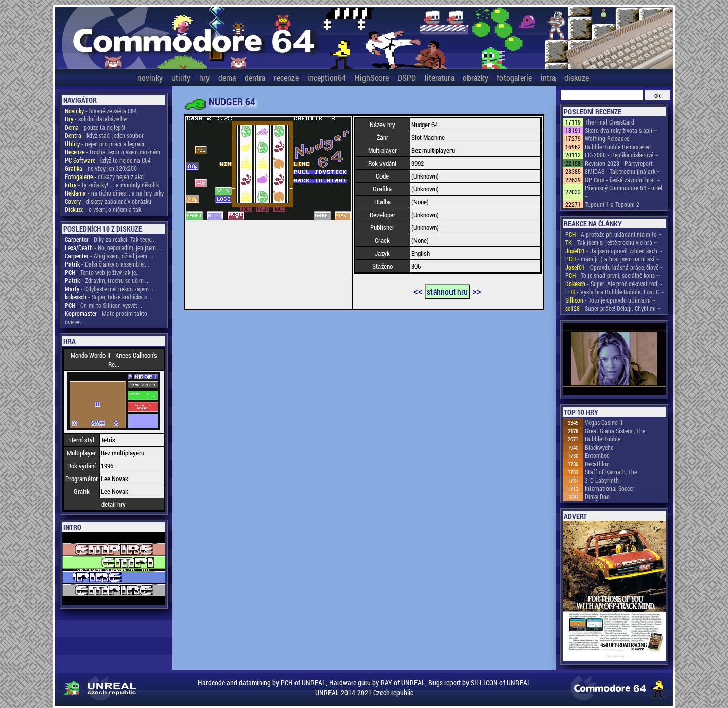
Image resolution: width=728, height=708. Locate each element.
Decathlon (597, 464)
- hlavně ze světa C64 (101, 111)
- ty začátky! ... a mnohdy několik (112, 185)
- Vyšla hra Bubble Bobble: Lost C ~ (615, 292)
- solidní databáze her (97, 119)
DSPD (407, 77)
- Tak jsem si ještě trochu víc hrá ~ (611, 242)
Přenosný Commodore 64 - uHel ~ (623, 192)
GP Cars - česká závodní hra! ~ (622, 180)
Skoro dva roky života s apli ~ (621, 130)
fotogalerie (514, 77)
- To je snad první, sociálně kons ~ (613, 275)
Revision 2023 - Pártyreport (619, 163)
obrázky (475, 77)
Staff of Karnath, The (611, 472)
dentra (255, 77)
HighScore (372, 77)
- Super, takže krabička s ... (109, 297)
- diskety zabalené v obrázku (108, 201)
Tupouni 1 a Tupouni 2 (612, 204)
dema (227, 77)
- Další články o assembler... (107, 264)
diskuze (577, 77)
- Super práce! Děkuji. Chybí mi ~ (613, 308)
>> (477, 291)
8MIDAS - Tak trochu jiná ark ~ (623, 171)
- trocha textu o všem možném (112, 152)
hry (204, 77)
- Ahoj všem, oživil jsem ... (109, 256)
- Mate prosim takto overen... (106, 317)
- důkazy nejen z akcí (105, 176)
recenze (286, 77)
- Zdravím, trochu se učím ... (107, 280)
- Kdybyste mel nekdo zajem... (109, 289)
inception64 (327, 77)
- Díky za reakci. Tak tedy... (110, 239)
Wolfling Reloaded (607, 138)
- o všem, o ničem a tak (103, 209)
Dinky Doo (597, 497)
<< (418, 291)
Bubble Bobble (603, 439)
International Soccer (610, 488)
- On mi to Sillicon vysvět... (103, 305)
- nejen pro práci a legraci (105, 144)
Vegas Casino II (604, 422)
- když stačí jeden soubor (104, 135)
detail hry (114, 504)
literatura (439, 77)
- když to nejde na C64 (108, 160)
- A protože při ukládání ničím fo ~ (614, 234)
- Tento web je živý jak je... (103, 272)
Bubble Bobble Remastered (618, 147)
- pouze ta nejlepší (95, 127)
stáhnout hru (447, 291)
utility (181, 77)
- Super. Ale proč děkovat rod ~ (614, 284)
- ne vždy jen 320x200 (101, 168)
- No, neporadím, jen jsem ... (114, 247)
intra (548, 77)
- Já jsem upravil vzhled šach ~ (614, 251)
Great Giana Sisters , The (615, 431)
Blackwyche (599, 447)
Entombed (597, 455)
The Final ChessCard (610, 122)
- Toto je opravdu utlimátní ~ (611, 300)
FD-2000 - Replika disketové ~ (622, 155)
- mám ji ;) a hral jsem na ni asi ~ (612, 259)
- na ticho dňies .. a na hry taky (114, 193)
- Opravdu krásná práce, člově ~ (614, 267)
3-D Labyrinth (602, 480)
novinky (150, 77)
